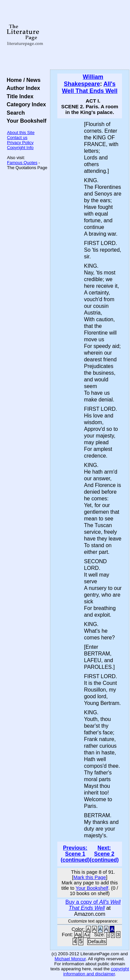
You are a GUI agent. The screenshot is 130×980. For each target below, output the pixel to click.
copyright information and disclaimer (96, 971)
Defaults (97, 942)
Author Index (22, 88)
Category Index (25, 104)
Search (14, 113)
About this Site (21, 133)
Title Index (18, 96)
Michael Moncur (70, 959)
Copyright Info (20, 148)
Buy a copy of (93, 905)
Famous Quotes (22, 163)
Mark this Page (90, 877)
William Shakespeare (83, 80)
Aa (78, 935)
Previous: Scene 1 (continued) (75, 854)
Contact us (17, 138)
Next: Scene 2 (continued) (104, 854)
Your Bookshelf (25, 121)
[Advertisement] (90, 35)
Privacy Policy (20, 143)
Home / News (22, 80)
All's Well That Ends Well (90, 87)
